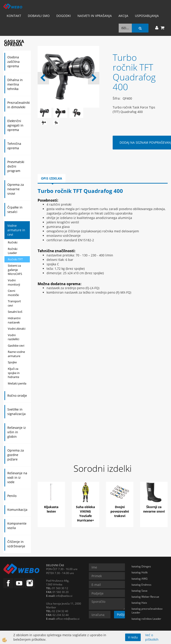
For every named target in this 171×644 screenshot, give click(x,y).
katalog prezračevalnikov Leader (147, 611)
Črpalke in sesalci (15, 210)
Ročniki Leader (13, 251)
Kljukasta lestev (51, 509)
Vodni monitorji (14, 282)
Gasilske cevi (16, 346)
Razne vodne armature (16, 354)
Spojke (12, 362)
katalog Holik (140, 572)
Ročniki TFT (15, 259)
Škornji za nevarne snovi (154, 509)
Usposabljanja (147, 16)
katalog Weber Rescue (145, 597)
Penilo (12, 496)
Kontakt (14, 16)
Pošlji (121, 614)
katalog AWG (140, 579)
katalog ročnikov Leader (146, 619)
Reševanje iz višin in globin (17, 432)
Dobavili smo (39, 16)
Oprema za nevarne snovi (16, 189)
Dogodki (64, 16)
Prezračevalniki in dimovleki (19, 105)
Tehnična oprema (14, 146)
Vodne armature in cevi (16, 230)
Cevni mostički (13, 293)
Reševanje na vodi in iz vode (17, 477)
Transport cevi (14, 303)
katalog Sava (139, 591)
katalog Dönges (141, 566)
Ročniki (13, 242)
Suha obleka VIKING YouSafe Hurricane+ (85, 514)
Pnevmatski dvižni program (16, 166)
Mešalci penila (17, 383)
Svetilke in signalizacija (16, 412)
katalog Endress (141, 585)
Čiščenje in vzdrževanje (16, 544)
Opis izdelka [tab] (52, 178)
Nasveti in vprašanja (95, 16)
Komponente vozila (17, 526)
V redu (133, 637)
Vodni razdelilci (13, 337)
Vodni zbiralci (17, 329)
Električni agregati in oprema (15, 125)
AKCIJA (123, 16)
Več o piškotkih (152, 637)
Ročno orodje (17, 396)
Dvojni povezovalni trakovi (120, 511)
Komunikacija (17, 510)
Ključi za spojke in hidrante (14, 373)
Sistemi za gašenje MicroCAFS (15, 270)
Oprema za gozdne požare (16, 455)
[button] (94, 78)
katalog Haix (139, 603)
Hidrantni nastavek (14, 320)
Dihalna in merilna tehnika (15, 84)
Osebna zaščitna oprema (13, 62)
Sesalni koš (15, 312)
